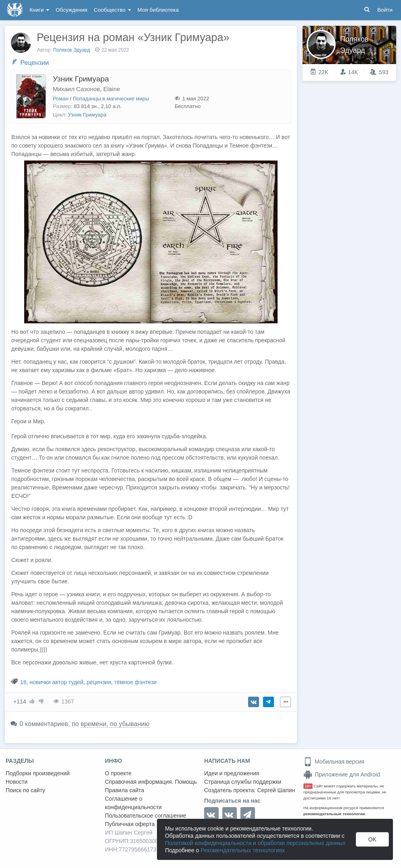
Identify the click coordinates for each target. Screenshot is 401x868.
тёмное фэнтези (135, 682)
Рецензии (34, 63)
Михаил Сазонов (76, 89)
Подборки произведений (38, 773)
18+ (308, 786)
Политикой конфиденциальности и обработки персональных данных (255, 843)
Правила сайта (124, 790)
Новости (17, 782)
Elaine (112, 89)
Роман (61, 99)
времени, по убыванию (115, 724)
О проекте (118, 773)
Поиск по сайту (25, 790)
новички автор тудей (56, 682)
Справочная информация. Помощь (151, 782)
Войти (385, 10)
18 (23, 682)
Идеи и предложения (232, 773)
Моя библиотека (158, 10)
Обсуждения (71, 10)
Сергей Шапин (276, 790)
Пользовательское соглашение (146, 816)
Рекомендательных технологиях (243, 850)
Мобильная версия (334, 762)
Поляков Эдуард (72, 50)
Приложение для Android (342, 774)
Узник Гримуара (81, 79)
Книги (39, 10)
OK (372, 839)
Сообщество (113, 10)
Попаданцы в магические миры (111, 99)
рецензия (99, 682)
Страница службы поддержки (243, 782)
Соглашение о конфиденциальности (133, 803)
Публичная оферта (130, 824)
